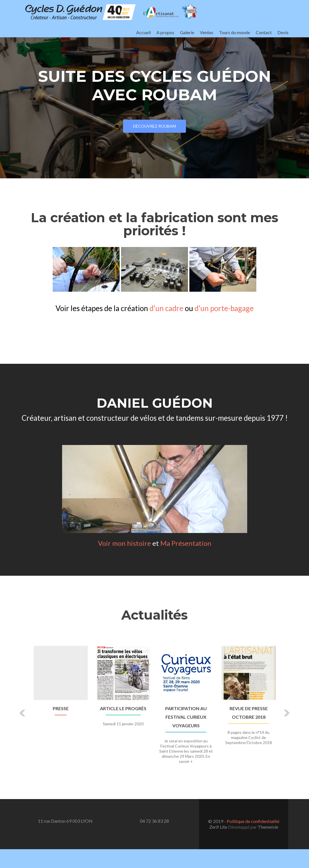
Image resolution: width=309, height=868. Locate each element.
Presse (61, 708)
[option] (155, 709)
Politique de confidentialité (253, 821)
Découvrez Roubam (154, 126)
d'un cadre (166, 308)
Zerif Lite (219, 827)
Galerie (187, 32)
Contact (264, 32)
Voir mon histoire (124, 543)
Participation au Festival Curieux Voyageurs (186, 717)
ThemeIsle (268, 827)
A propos (165, 32)
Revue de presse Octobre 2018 (249, 713)
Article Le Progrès (123, 708)
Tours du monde (235, 32)
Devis (283, 32)
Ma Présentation (186, 543)
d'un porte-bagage (224, 308)
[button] (23, 713)
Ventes (207, 32)
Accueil (143, 32)
